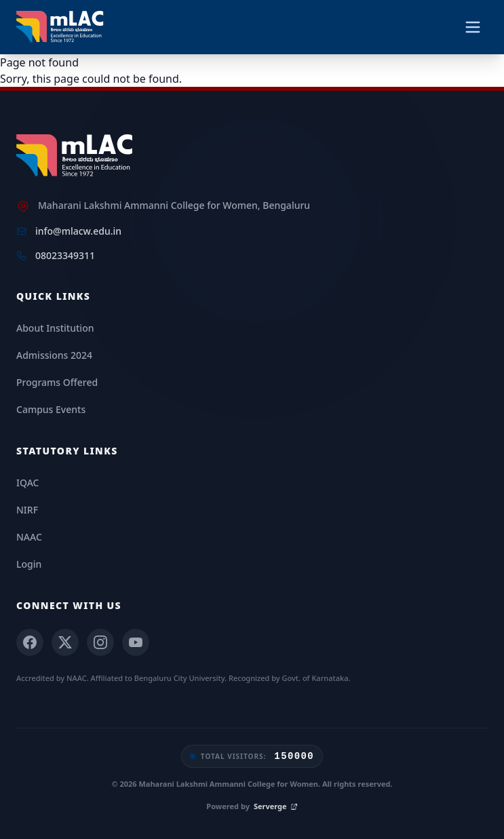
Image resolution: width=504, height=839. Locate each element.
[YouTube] (136, 642)
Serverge (276, 806)
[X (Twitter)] (65, 642)
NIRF (27, 510)
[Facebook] (30, 642)
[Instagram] (100, 642)
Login (29, 564)
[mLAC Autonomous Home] (61, 27)
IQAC (27, 483)
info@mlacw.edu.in (78, 231)
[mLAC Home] (76, 156)
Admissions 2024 (54, 355)
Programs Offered (57, 382)
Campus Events (51, 409)
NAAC (29, 537)
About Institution (55, 328)
